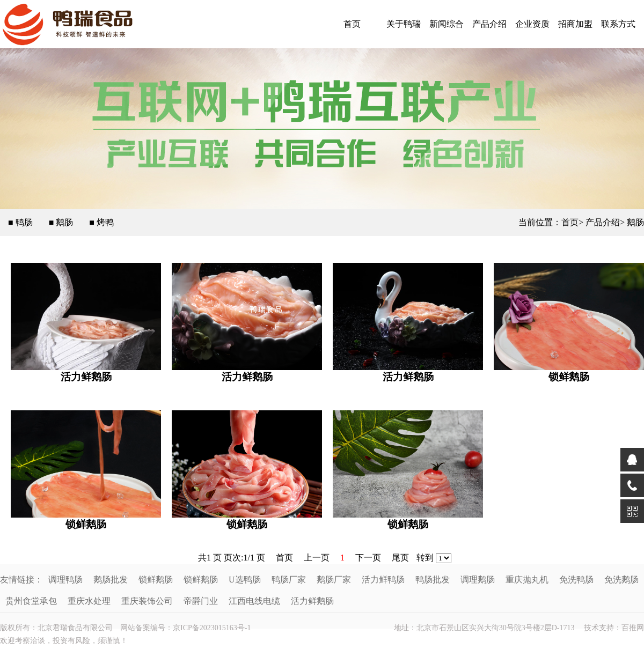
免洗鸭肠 (576, 580)
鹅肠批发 (111, 580)
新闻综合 (447, 24)
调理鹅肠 (478, 580)
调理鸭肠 (65, 580)
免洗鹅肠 (621, 580)
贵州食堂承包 (31, 601)
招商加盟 (575, 24)
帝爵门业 (201, 601)
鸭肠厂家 (289, 580)
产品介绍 (489, 24)
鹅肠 (635, 222)
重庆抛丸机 (527, 580)
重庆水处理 (89, 601)
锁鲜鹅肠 (569, 377)
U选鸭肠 (245, 580)
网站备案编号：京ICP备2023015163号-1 (185, 628)
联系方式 (618, 24)
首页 (352, 24)
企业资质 (532, 24)
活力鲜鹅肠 (86, 377)
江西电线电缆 (254, 601)
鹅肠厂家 (334, 580)
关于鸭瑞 (404, 24)
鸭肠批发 (433, 580)
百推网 (633, 628)
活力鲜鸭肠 (383, 580)
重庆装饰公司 (147, 601)
